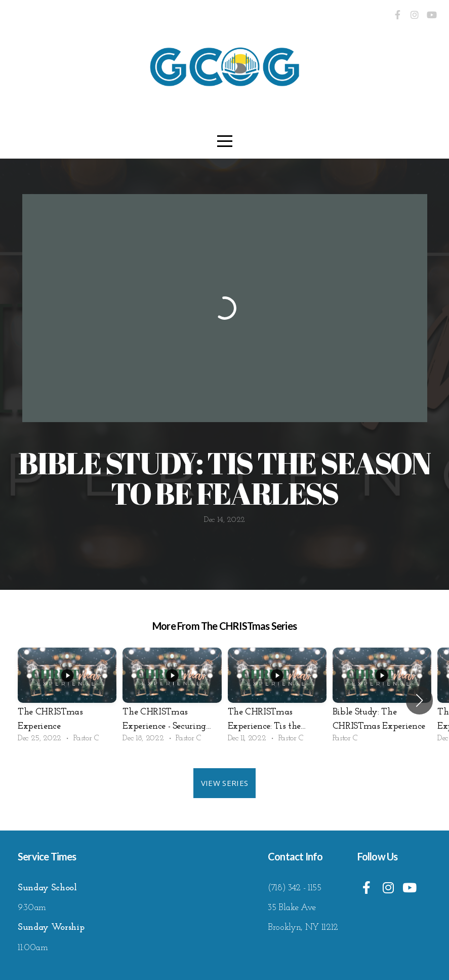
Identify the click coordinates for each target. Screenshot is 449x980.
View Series (224, 783)
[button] (419, 700)
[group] (67, 700)
